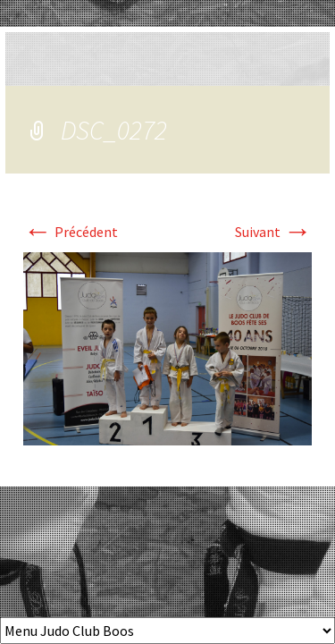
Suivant (273, 232)
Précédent (71, 232)
